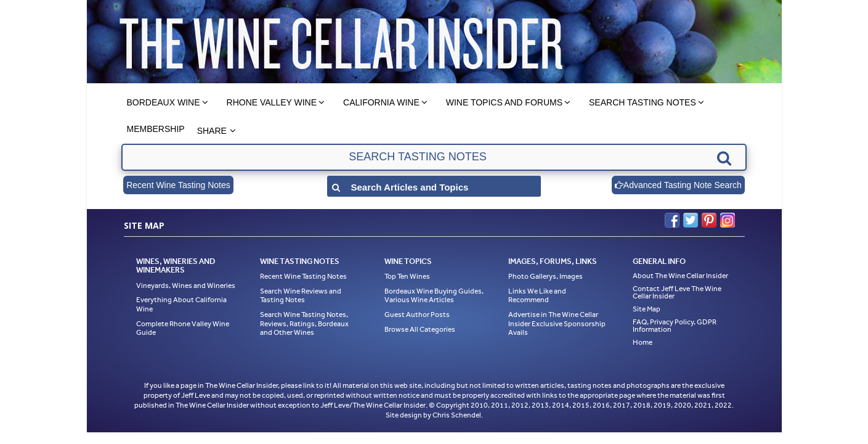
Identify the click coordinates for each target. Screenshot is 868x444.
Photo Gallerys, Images (546, 276)
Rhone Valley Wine (272, 102)
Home (643, 342)
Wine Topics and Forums (504, 102)
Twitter (691, 220)
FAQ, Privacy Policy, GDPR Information (675, 326)
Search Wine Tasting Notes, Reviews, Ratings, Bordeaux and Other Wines (304, 323)
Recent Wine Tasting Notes (178, 185)
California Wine (381, 102)
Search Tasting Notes (643, 102)
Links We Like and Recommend (537, 296)
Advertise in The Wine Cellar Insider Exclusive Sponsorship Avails (557, 323)
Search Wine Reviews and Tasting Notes (301, 296)
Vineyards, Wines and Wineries (186, 286)
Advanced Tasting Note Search (678, 185)
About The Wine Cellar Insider (680, 276)
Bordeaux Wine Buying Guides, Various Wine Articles (434, 296)
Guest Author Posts (417, 314)
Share (212, 131)
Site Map (647, 309)
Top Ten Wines (407, 276)
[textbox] (434, 157)
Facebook (672, 220)
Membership (156, 129)
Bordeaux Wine (164, 102)
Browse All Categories (420, 329)
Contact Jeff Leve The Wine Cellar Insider (677, 292)
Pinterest (709, 220)
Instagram (728, 220)
